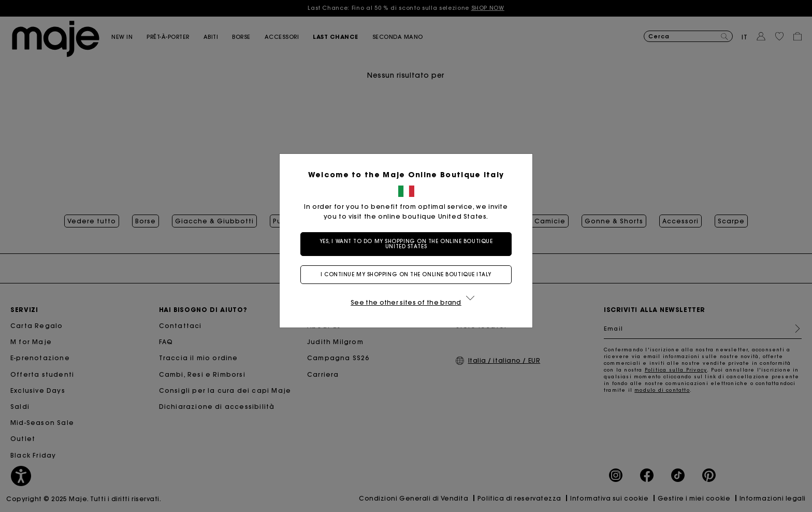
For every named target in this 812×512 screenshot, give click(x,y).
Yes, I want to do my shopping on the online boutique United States (406, 244)
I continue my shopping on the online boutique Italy (406, 274)
